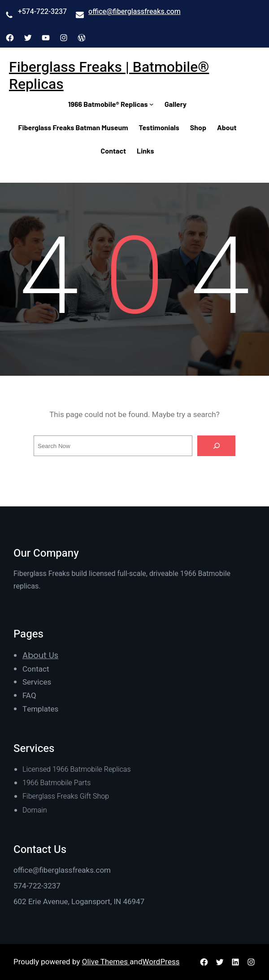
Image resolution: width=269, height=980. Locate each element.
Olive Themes (106, 962)
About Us (40, 655)
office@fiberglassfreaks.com (134, 12)
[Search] (217, 446)
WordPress (161, 962)
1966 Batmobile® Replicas (108, 104)
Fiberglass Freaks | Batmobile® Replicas (109, 76)
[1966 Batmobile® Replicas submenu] (152, 104)
